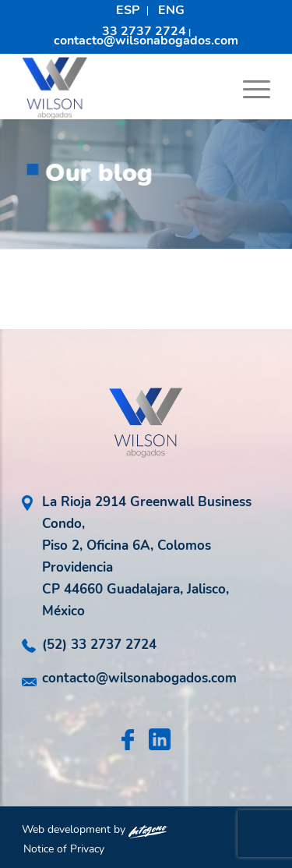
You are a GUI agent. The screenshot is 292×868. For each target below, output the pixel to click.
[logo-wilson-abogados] (121, 88)
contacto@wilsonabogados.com (146, 41)
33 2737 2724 (144, 31)
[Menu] (249, 88)
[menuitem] (128, 11)
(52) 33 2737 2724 (99, 645)
